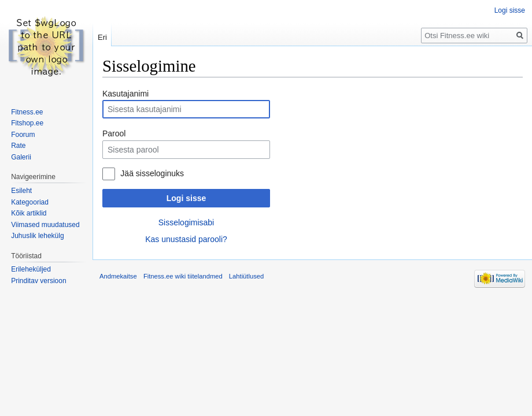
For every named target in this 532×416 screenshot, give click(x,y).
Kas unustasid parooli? (186, 239)
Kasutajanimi (125, 94)
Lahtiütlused (246, 276)
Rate (18, 146)
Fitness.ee (27, 112)
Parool (114, 133)
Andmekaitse (118, 276)
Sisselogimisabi (186, 222)
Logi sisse (186, 198)
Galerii (21, 157)
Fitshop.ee (27, 123)
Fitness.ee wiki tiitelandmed (183, 276)
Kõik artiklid (29, 213)
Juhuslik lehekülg (37, 236)
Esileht (21, 191)
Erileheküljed (31, 269)
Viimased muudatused (45, 225)
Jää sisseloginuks (152, 173)
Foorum (23, 135)
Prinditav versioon (38, 281)
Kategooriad (30, 202)
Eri (102, 37)
